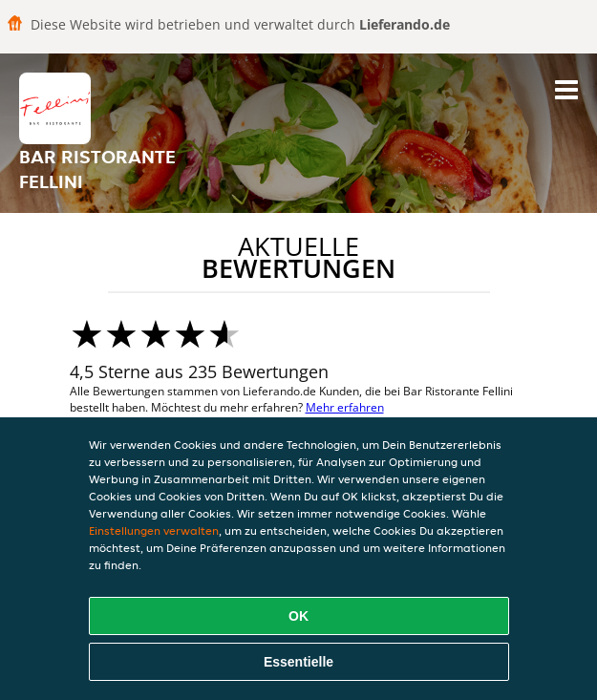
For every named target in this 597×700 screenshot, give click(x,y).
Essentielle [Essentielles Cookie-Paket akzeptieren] (298, 662)
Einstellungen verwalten (154, 530)
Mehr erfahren (345, 407)
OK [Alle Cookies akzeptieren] (298, 616)
